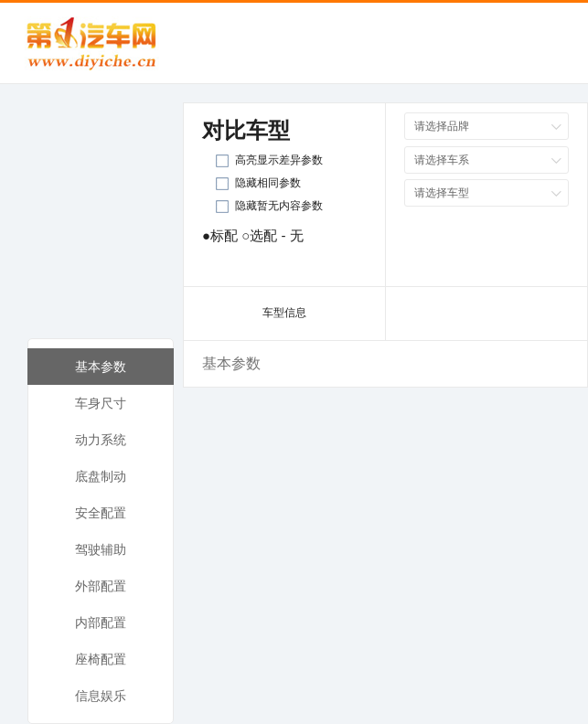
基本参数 (101, 367)
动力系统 (101, 440)
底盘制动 (101, 476)
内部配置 (101, 623)
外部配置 (101, 586)
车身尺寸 (101, 403)
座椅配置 (101, 659)
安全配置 (101, 513)
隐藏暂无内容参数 (279, 206)
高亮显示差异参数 (279, 160)
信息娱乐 (101, 696)
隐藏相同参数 (268, 183)
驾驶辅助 (101, 549)
